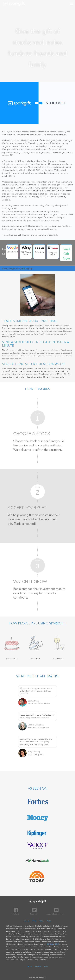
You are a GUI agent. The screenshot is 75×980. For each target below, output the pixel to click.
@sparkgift (34, 913)
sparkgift (15, 913)
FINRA (50, 944)
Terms (30, 966)
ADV (46, 966)
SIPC (57, 944)
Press (49, 921)
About (27, 921)
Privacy (38, 966)
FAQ (34, 921)
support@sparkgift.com (56, 913)
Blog (41, 921)
